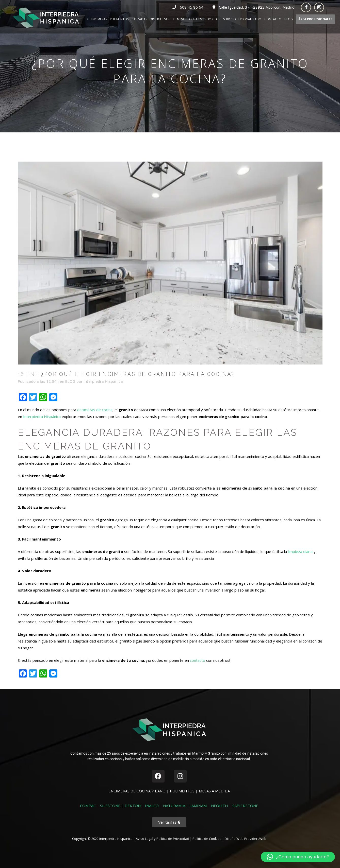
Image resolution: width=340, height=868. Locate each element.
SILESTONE (110, 806)
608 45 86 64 (188, 7)
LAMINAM (198, 806)
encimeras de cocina (95, 410)
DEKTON (133, 806)
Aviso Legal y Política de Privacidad (163, 839)
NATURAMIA (174, 806)
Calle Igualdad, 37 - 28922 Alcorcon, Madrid (254, 7)
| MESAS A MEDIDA (213, 791)
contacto (198, 660)
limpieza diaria (300, 551)
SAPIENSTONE (245, 806)
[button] (298, 857)
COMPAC (88, 806)
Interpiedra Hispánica (103, 381)
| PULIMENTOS (181, 791)
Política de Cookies (207, 839)
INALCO (152, 806)
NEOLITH (220, 806)
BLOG (70, 381)
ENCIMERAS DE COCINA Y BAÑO (137, 791)
